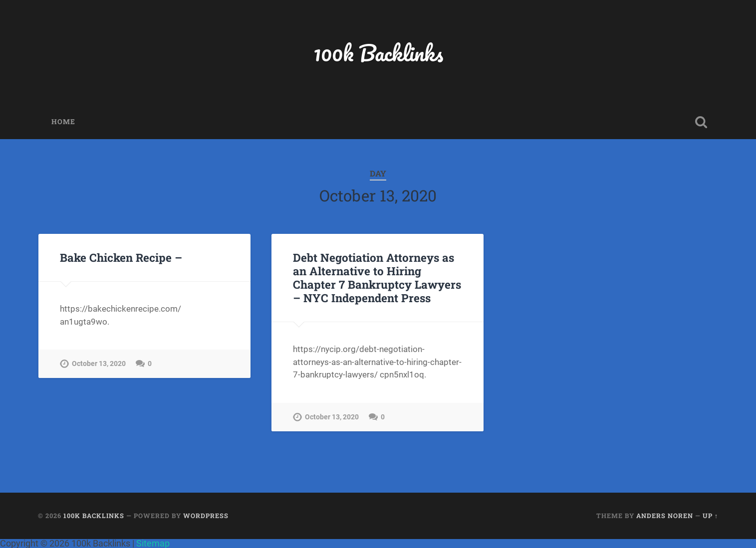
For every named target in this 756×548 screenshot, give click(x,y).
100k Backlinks (378, 53)
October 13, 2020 (99, 364)
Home (63, 122)
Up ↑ (710, 516)
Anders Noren (665, 516)
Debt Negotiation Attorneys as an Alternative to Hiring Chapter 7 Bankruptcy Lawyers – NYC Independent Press (377, 277)
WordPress (206, 516)
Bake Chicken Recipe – (121, 257)
